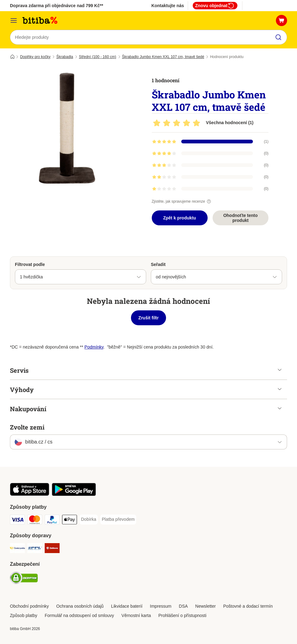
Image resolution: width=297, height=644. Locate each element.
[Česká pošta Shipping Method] (17, 549)
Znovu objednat (215, 6)
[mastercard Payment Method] (35, 521)
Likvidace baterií (127, 606)
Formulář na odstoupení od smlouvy (79, 615)
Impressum (161, 606)
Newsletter (205, 606)
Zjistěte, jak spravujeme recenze (182, 201)
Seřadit (158, 264)
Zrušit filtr (148, 318)
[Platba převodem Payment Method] (118, 520)
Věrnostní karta (136, 615)
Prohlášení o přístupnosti (182, 615)
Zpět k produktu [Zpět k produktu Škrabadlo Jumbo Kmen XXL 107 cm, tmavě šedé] (180, 218)
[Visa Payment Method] (17, 521)
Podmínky (94, 347)
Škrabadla (65, 57)
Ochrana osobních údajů (80, 606)
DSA (183, 606)
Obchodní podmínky (29, 606)
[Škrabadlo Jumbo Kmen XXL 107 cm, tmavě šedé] (69, 129)
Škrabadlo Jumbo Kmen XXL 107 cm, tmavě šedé (163, 57)
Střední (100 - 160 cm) (97, 57)
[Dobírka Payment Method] (89, 520)
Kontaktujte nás (168, 6)
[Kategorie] (14, 20)
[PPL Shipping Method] (35, 549)
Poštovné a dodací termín (248, 606)
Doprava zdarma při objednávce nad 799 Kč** (56, 6)
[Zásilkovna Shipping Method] (52, 549)
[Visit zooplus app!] (30, 494)
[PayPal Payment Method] (52, 521)
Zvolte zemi (27, 427)
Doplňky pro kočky (35, 57)
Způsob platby (24, 615)
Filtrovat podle (30, 264)
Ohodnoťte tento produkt (240, 218)
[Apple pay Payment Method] (70, 521)
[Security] (24, 579)
